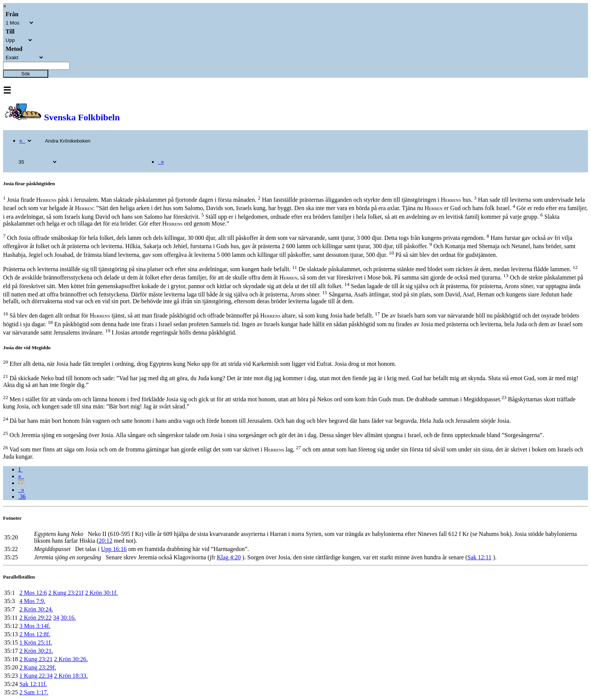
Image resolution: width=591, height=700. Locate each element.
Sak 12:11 (479, 557)
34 (56, 618)
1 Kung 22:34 (36, 676)
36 (22, 497)
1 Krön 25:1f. (36, 642)
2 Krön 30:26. (71, 659)
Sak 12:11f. (33, 684)
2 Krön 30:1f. (102, 593)
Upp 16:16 (114, 549)
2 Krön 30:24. (36, 609)
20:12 (106, 541)
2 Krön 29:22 (35, 618)
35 (21, 483)
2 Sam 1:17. (34, 692)
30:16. (68, 618)
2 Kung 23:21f (66, 593)
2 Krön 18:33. (71, 676)
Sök (26, 74)
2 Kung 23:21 (36, 659)
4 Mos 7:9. (32, 601)
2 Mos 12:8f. (35, 634)
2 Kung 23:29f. (38, 667)
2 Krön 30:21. (36, 651)
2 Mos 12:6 (33, 593)
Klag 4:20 (229, 557)
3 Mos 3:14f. (35, 626)
